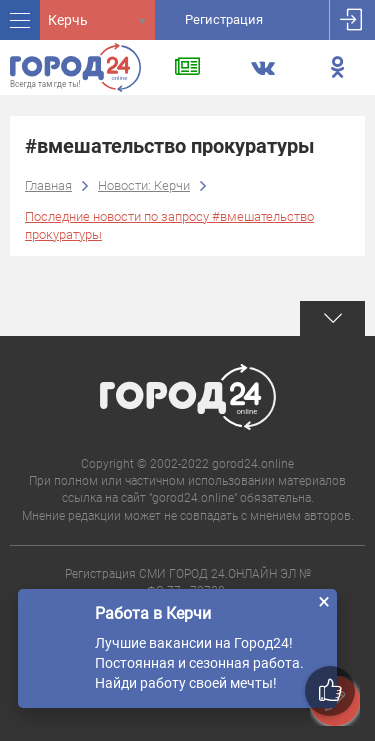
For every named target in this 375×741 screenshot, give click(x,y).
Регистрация (224, 19)
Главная (48, 185)
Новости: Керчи (144, 185)
